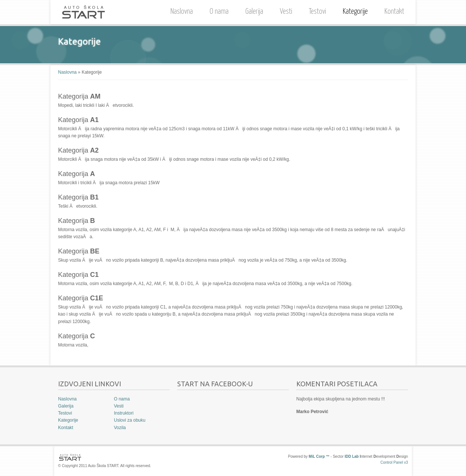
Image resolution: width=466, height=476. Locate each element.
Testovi (317, 12)
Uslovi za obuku (130, 420)
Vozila (120, 428)
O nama (217, 11)
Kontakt (394, 12)
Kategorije (355, 12)
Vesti (286, 12)
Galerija (254, 12)
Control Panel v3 (394, 462)
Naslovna (182, 12)
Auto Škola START (83, 12)
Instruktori (124, 413)
